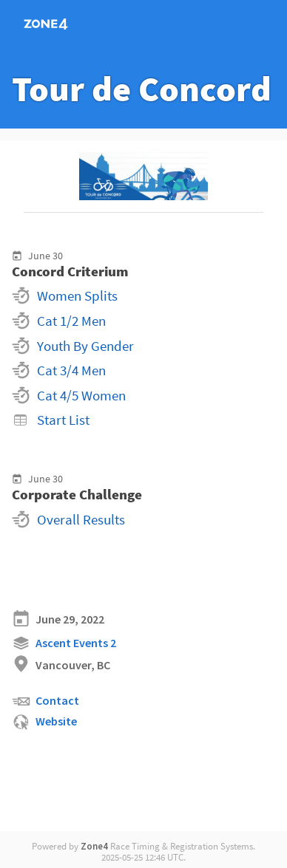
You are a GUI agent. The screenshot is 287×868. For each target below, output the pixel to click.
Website (44, 722)
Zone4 (94, 846)
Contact (45, 701)
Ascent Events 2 (64, 643)
